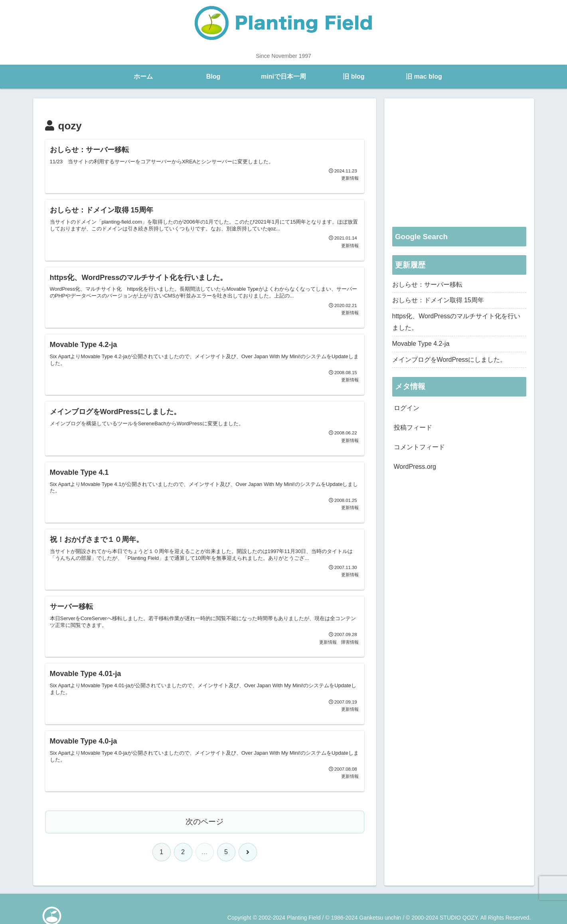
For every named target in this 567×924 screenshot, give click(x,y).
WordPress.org (415, 467)
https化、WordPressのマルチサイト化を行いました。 (456, 322)
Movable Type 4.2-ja (421, 344)
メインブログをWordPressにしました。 (449, 360)
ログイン (407, 408)
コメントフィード (419, 447)
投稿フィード (413, 427)
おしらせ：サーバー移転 (427, 285)
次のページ (204, 817)
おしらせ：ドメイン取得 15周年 (438, 300)
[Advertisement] (459, 162)
